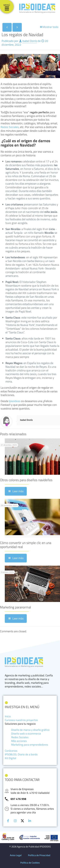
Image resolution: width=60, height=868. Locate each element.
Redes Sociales (10, 127)
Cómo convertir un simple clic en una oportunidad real (26, 545)
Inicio (8, 716)
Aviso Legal (16, 855)
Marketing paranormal (16, 607)
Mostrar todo (49, 27)
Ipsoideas (15, 401)
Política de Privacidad (39, 855)
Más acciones (19, 741)
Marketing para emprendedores (30, 745)
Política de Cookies (30, 863)
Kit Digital (10, 758)
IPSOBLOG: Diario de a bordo (21, 754)
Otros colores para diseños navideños (26, 480)
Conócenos (11, 751)
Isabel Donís (30, 41)
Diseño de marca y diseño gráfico (30, 730)
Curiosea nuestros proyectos (21, 720)
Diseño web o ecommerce (26, 734)
